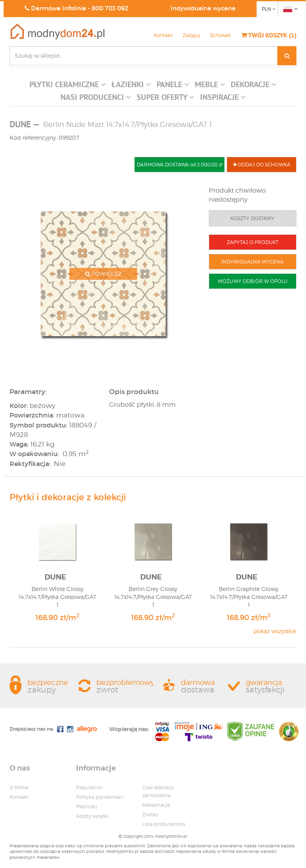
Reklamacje (156, 805)
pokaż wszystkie (275, 631)
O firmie (19, 787)
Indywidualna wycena (203, 8)
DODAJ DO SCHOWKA (262, 165)
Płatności (87, 807)
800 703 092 (110, 8)
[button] (68, 86)
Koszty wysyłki (92, 816)
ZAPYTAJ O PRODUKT (253, 242)
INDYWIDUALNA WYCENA (252, 262)
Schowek (221, 35)
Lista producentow (164, 824)
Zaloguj (191, 35)
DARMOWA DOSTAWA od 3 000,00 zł (179, 165)
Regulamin (89, 787)
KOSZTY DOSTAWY (252, 218)
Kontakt (163, 35)
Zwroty (150, 814)
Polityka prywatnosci (100, 797)
